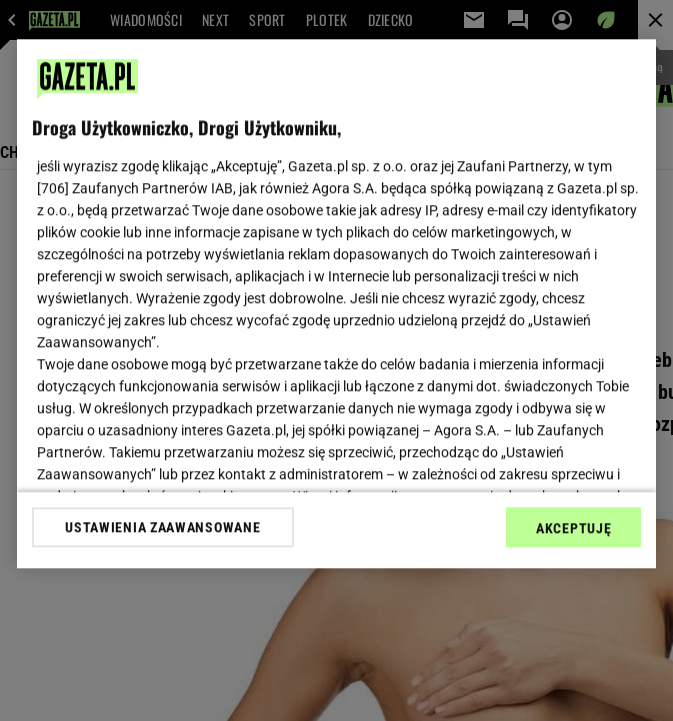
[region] (336, 303)
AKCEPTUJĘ (573, 528)
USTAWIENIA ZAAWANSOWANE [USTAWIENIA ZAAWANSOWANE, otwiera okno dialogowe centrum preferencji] (162, 527)
